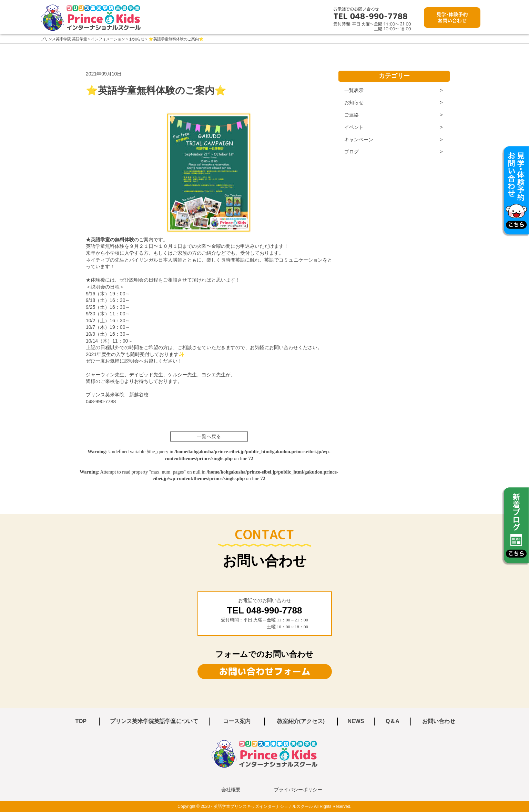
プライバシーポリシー (298, 790)
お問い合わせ (439, 721)
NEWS (356, 721)
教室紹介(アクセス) (301, 721)
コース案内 (237, 721)
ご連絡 (352, 115)
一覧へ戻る (209, 436)
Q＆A (393, 721)
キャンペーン (359, 140)
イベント (354, 127)
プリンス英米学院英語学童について (154, 721)
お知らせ (354, 102)
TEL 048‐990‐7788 (265, 610)
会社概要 (231, 790)
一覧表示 (354, 90)
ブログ (352, 152)
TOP (81, 721)
